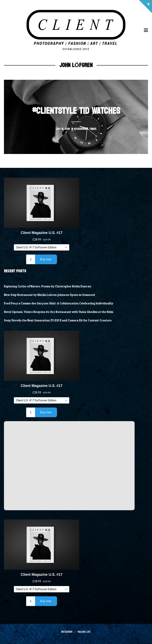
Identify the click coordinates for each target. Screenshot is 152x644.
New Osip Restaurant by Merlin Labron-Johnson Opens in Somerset (50, 295)
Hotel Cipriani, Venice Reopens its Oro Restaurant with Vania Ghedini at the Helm (59, 312)
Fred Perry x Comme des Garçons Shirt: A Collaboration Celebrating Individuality (59, 303)
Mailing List (84, 632)
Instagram (67, 632)
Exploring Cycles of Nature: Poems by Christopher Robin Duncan (48, 286)
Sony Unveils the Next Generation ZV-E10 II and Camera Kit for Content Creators (58, 320)
